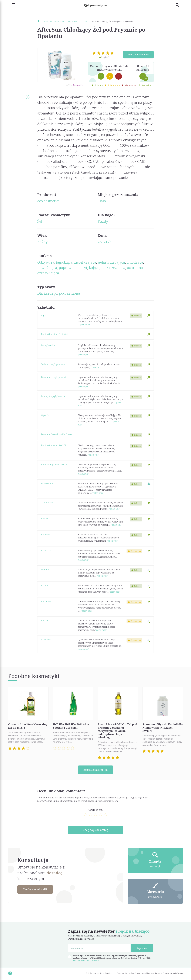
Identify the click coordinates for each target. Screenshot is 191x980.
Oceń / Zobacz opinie (138, 55)
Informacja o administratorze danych (86, 960)
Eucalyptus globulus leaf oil (54, 464)
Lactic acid (46, 550)
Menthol (45, 570)
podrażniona (70, 293)
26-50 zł (104, 242)
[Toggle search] (179, 5)
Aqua (44, 315)
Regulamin (109, 973)
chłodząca (135, 262)
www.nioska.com (176, 973)
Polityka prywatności (94, 973)
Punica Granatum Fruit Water (55, 334)
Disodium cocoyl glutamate (54, 377)
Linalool (45, 621)
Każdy (103, 221)
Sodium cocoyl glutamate (53, 364)
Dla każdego (47, 293)
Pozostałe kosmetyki (95, 770)
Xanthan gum (48, 503)
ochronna (135, 268)
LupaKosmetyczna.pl (139, 973)
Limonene (46, 601)
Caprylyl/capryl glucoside (53, 396)
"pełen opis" (85, 324)
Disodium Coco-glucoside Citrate (57, 434)
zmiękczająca (85, 262)
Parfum (45, 585)
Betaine (45, 519)
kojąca (94, 268)
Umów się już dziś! (35, 890)
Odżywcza (46, 262)
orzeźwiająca (48, 273)
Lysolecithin (47, 484)
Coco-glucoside (48, 345)
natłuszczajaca (113, 268)
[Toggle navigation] (12, 5)
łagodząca (64, 262)
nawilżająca (47, 268)
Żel (40, 221)
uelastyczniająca (111, 262)
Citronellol (46, 640)
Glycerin (45, 415)
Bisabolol (46, 534)
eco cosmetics (48, 201)
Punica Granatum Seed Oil (54, 445)
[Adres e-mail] (99, 948)
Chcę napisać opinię (95, 830)
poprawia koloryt (73, 268)
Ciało (102, 201)
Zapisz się (142, 948)
